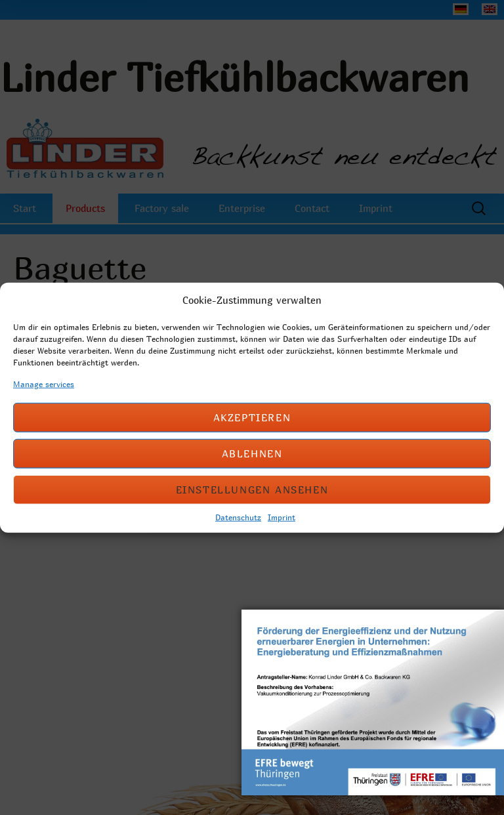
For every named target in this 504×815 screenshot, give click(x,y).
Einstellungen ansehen (252, 490)
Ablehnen (252, 453)
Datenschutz (238, 516)
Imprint (282, 516)
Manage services (44, 383)
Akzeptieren (252, 417)
